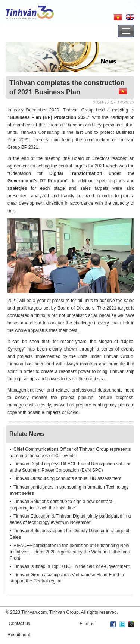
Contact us (19, 623)
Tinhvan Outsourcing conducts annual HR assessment (67, 478)
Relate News (27, 434)
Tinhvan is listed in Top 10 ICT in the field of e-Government (71, 566)
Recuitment (19, 635)
